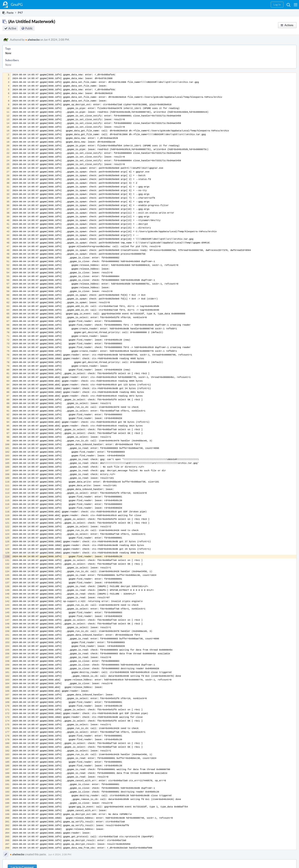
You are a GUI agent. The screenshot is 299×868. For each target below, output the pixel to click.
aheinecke (32, 40)
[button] (296, 5)
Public (29, 28)
